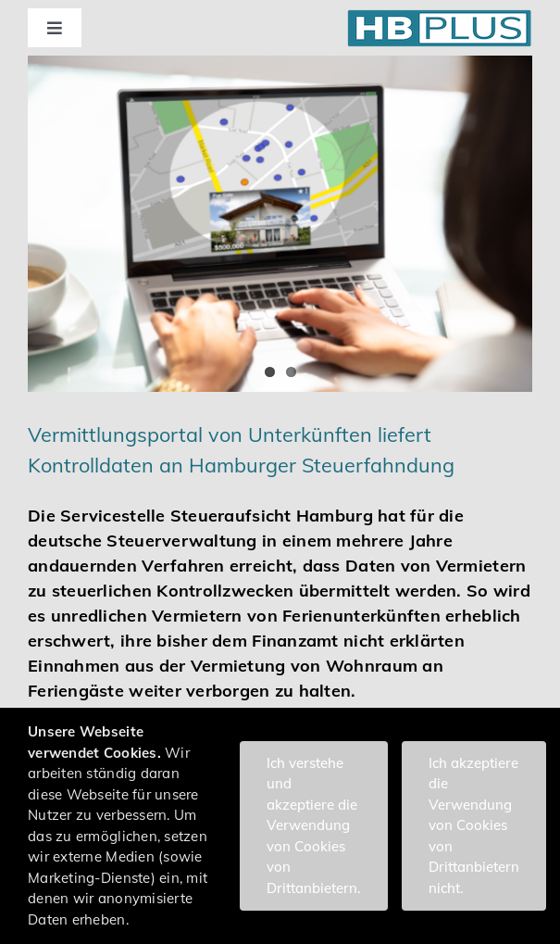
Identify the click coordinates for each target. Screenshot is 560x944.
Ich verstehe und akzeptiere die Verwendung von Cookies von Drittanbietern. (314, 825)
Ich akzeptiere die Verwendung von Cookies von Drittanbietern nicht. (474, 825)
